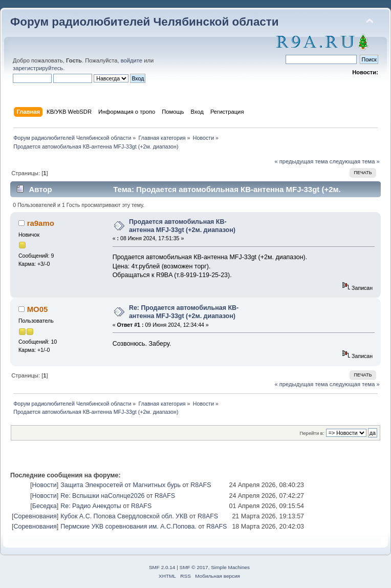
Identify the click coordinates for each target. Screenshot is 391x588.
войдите (132, 60)
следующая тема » (355, 161)
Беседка (45, 506)
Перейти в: (312, 433)
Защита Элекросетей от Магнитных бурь (121, 485)
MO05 (38, 309)
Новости (44, 485)
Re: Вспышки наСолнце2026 (102, 496)
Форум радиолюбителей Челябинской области (145, 22)
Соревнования (35, 516)
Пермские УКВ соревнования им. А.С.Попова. (128, 527)
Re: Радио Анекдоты (91, 506)
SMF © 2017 (194, 567)
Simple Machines (230, 567)
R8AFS (201, 485)
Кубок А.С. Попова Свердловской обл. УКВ (124, 516)
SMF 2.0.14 (162, 567)
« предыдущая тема (301, 161)
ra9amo (41, 223)
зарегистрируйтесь (38, 68)
